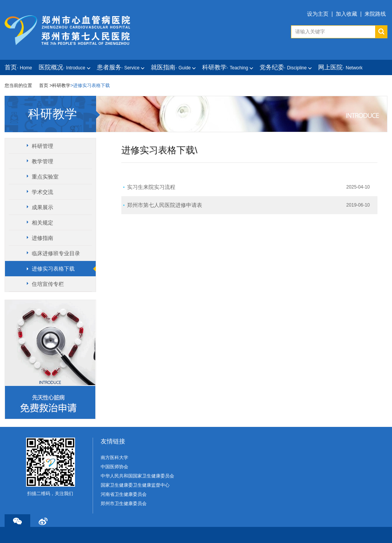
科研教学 (61, 85)
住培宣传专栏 (48, 284)
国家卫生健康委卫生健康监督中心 (135, 485)
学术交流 (42, 192)
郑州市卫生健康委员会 (124, 504)
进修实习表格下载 (53, 269)
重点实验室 (45, 177)
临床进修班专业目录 (56, 253)
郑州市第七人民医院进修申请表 (165, 205)
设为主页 (318, 14)
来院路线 (375, 14)
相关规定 (42, 223)
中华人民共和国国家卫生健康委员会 (137, 476)
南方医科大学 (114, 458)
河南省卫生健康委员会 (124, 494)
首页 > (46, 85)
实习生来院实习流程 (151, 187)
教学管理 (42, 161)
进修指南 (42, 238)
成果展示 (42, 207)
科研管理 (42, 146)
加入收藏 (346, 14)
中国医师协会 (114, 467)
